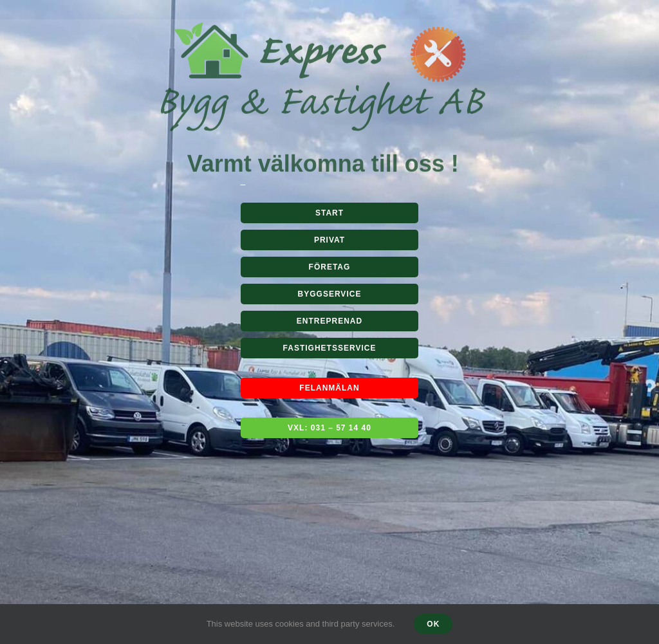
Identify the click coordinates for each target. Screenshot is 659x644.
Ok (433, 624)
